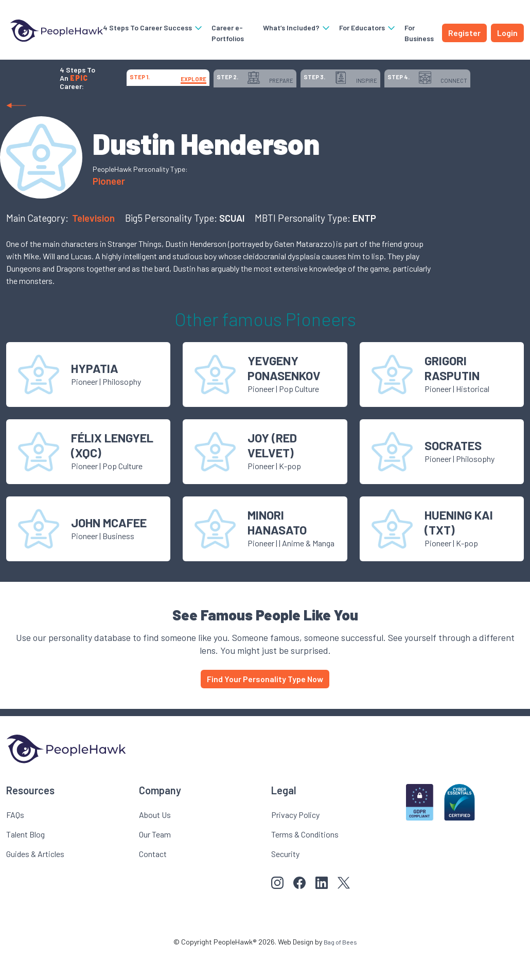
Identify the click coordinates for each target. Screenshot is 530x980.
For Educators (364, 28)
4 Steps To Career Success (143, 28)
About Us (155, 840)
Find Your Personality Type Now (265, 704)
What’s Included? (293, 28)
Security (285, 879)
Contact (153, 879)
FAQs (15, 840)
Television (94, 243)
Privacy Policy (295, 840)
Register (464, 33)
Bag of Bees (340, 967)
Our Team (155, 859)
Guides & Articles (35, 879)
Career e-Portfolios (217, 33)
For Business (416, 33)
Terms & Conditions (305, 859)
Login (507, 33)
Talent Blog (25, 859)
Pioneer (109, 206)
